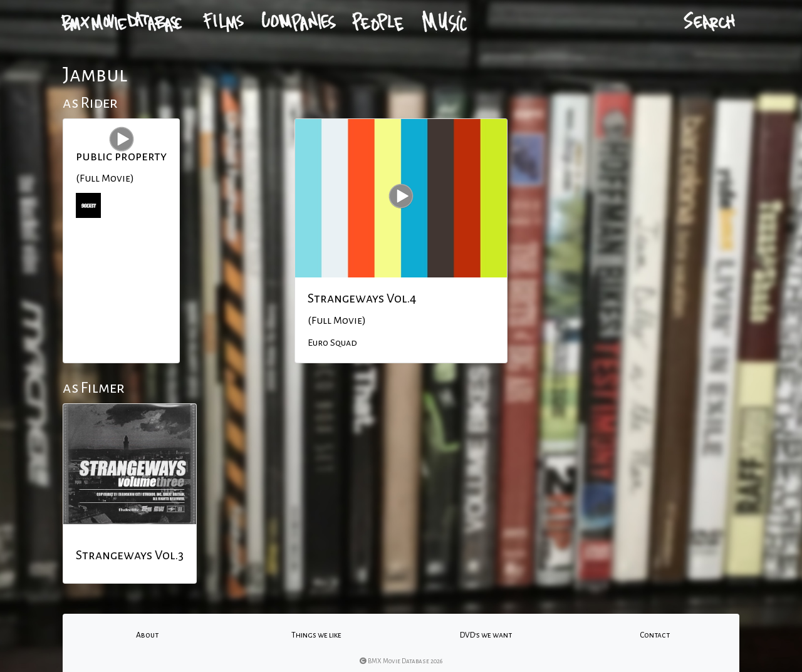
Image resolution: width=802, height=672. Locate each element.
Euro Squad (332, 343)
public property (121, 156)
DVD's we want (486, 635)
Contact (655, 635)
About (147, 635)
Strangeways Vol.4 (362, 298)
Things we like (316, 635)
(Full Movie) (105, 178)
